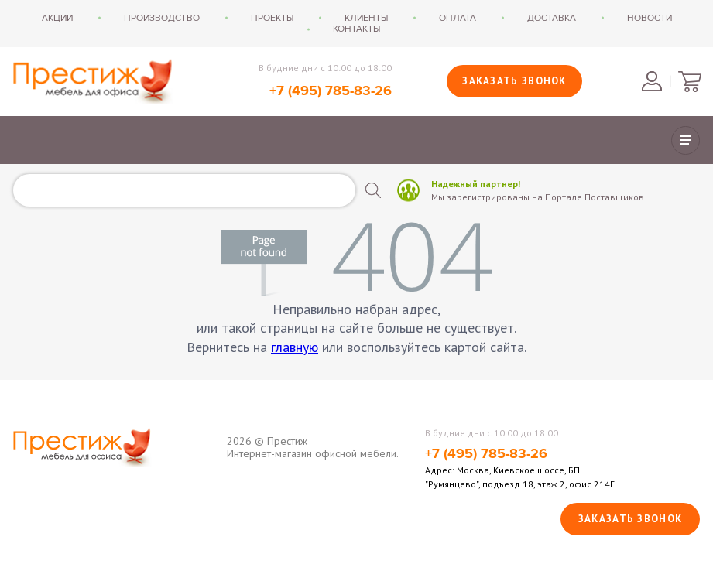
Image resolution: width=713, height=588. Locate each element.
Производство (162, 18)
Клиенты (366, 18)
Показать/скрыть (686, 140)
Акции (57, 18)
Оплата (458, 18)
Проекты (272, 18)
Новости (650, 18)
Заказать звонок (514, 81)
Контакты (356, 29)
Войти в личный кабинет (652, 81)
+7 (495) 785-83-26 (331, 91)
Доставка (552, 18)
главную (295, 347)
